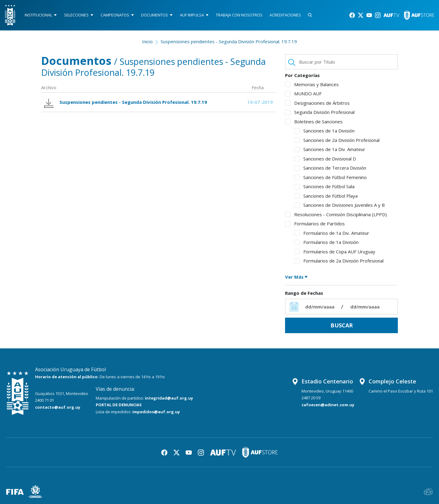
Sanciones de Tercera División (330, 168)
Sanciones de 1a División (324, 131)
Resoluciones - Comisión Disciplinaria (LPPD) (336, 214)
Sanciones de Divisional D (325, 159)
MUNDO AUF (303, 93)
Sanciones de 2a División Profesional (337, 140)
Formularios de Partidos (315, 224)
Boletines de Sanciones (314, 122)
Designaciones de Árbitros (317, 103)
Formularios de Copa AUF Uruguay (335, 252)
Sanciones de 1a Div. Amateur (330, 149)
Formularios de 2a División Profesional (339, 261)
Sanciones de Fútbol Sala (324, 186)
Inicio (147, 41)
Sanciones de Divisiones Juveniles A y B (339, 205)
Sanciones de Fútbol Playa (326, 196)
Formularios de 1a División (326, 242)
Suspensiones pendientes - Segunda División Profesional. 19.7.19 (229, 41)
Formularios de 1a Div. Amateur (332, 233)
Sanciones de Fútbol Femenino (330, 177)
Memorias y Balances (312, 84)
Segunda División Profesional (320, 112)
